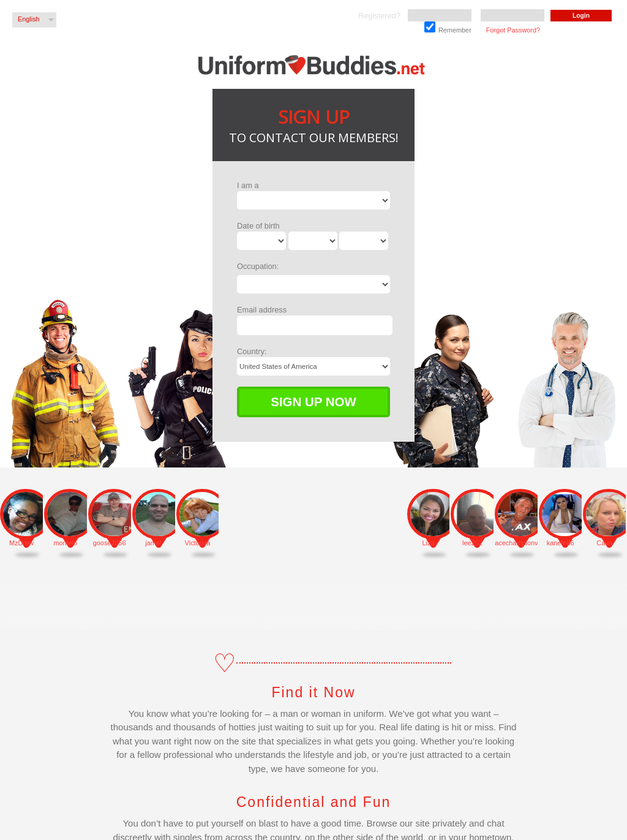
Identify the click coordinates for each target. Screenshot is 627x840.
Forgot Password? (513, 30)
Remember (448, 28)
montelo (65, 543)
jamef (153, 543)
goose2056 (110, 543)
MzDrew (21, 543)
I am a (248, 185)
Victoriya (198, 543)
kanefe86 (561, 543)
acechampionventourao (516, 543)
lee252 (472, 543)
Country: (252, 351)
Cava (604, 543)
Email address (262, 310)
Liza (429, 543)
